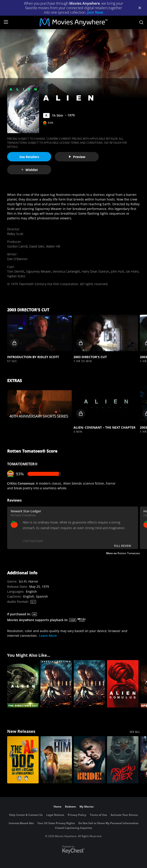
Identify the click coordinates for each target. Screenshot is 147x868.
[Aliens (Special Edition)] (56, 684)
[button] (39, 333)
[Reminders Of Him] (56, 760)
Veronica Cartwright (66, 271)
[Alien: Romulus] (123, 684)
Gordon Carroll (17, 246)
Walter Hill (53, 246)
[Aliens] (89, 684)
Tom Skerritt (16, 271)
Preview (77, 157)
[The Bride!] (89, 760)
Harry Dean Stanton (96, 271)
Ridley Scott (15, 234)
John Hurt (118, 271)
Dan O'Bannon (17, 259)
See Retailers (29, 157)
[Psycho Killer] (123, 760)
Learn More (48, 636)
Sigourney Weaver (39, 271)
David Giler (37, 246)
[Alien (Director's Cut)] (23, 684)
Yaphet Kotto (16, 276)
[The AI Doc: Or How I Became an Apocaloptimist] (23, 760)
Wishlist (29, 170)
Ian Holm (132, 271)
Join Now (95, 12)
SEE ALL (135, 732)
